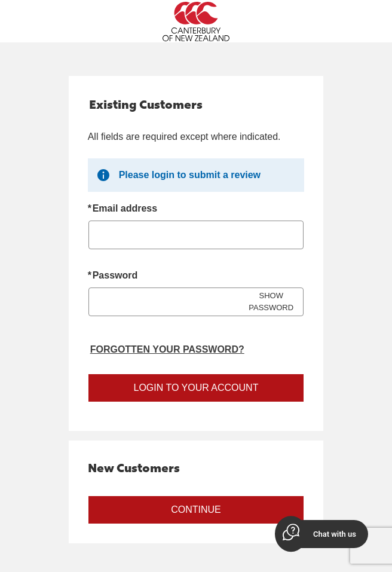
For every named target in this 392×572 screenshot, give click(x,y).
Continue (196, 510)
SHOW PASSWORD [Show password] (271, 302)
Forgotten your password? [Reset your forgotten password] (167, 349)
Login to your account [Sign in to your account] (196, 388)
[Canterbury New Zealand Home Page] (196, 22)
